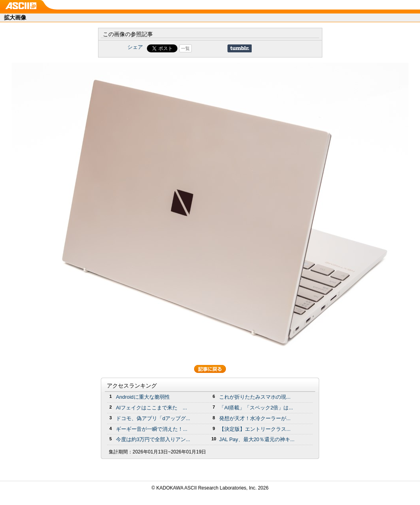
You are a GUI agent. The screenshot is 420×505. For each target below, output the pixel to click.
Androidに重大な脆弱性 (143, 397)
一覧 (185, 48)
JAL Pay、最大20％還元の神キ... (257, 439)
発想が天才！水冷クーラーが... (255, 418)
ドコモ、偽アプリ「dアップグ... (153, 418)
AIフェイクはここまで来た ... (151, 408)
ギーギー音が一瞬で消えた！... (152, 429)
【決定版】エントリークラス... (255, 429)
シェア (135, 47)
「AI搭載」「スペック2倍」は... (256, 408)
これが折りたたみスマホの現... (255, 397)
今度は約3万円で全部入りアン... (153, 439)
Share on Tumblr (240, 48)
